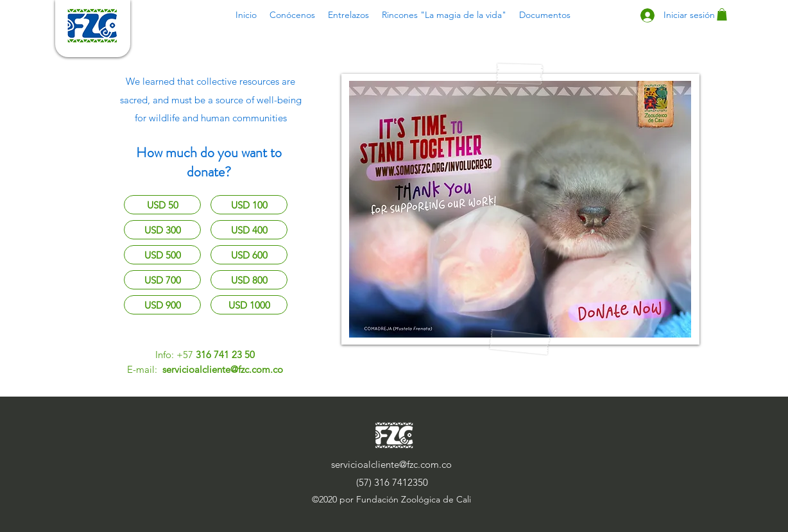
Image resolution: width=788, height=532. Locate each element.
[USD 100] (249, 205)
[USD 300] (162, 230)
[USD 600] (249, 255)
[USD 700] (162, 280)
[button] (292, 15)
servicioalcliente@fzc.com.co (223, 369)
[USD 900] (162, 305)
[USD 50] (162, 205)
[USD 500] (162, 255)
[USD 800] (249, 280)
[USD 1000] (249, 305)
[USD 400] (249, 230)
